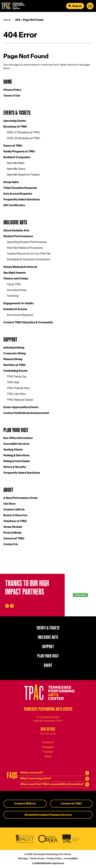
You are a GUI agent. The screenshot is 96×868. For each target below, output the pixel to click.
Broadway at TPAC (15, 127)
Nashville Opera (16, 169)
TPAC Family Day (17, 377)
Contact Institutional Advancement (26, 413)
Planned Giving (13, 359)
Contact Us (11, 545)
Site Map (23, 859)
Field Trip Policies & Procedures (25, 248)
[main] (48, 293)
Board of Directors (15, 516)
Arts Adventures (17, 290)
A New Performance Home (21, 498)
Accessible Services (16, 444)
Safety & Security (15, 467)
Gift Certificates (14, 206)
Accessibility (71, 859)
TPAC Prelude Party (18, 388)
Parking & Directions (16, 456)
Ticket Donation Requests (20, 188)
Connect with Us (14, 510)
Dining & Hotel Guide (17, 461)
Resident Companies (17, 157)
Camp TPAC (14, 285)
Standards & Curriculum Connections (29, 260)
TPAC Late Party (16, 394)
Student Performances (18, 236)
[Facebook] (48, 742)
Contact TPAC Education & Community (28, 323)
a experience (48, 863)
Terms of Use (12, 96)
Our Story (10, 504)
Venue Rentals (13, 527)
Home (7, 20)
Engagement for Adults (18, 304)
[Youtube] (48, 752)
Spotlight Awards (15, 273)
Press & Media (12, 533)
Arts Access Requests (18, 194)
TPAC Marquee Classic (20, 400)
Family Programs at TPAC (19, 152)
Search (77, 6)
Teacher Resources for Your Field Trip (29, 254)
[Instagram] (48, 747)
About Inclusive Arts (16, 231)
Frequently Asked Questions (22, 200)
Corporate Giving (15, 354)
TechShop (13, 296)
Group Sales (11, 182)
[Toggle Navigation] (90, 6)
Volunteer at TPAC (15, 521)
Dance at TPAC (13, 146)
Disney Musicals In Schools (20, 267)
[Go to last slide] (7, 606)
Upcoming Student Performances (27, 242)
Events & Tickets (17, 113)
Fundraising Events (15, 371)
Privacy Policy (12, 90)
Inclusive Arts (15, 222)
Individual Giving (14, 348)
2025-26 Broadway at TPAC (23, 138)
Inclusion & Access (15, 309)
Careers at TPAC (14, 539)
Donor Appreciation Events (21, 407)
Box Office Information (18, 438)
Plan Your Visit (16, 430)
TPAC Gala (13, 383)
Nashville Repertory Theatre (23, 175)
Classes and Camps (16, 279)
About (8, 490)
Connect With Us (25, 804)
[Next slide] (12, 606)
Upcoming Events (15, 121)
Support (10, 339)
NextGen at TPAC (15, 365)
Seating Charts (13, 450)
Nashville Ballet (16, 163)
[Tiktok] (48, 757)
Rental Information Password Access (48, 815)
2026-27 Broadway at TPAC (23, 133)
